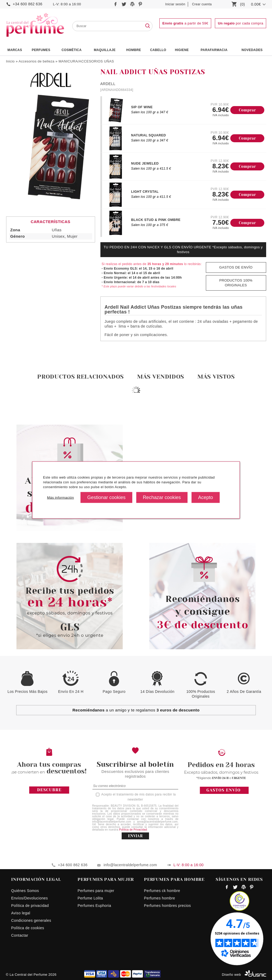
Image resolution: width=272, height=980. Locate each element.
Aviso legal (21, 913)
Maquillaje (105, 50)
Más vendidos (161, 377)
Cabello (158, 50)
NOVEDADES (252, 50)
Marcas (15, 50)
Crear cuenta (202, 4)
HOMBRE (134, 50)
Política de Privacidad (133, 830)
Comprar (247, 110)
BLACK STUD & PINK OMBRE (156, 220)
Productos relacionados (80, 377)
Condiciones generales (31, 920)
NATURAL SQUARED (149, 135)
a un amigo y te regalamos (136, 710)
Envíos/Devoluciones (29, 898)
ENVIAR (135, 836)
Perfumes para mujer (96, 891)
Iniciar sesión (175, 4)
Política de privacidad (30, 906)
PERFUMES (41, 50)
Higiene (182, 50)
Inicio (10, 61)
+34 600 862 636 (27, 4)
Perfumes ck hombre (162, 891)
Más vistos (216, 377)
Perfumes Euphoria (94, 906)
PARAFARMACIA (214, 50)
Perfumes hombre (160, 898)
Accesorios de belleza (37, 61)
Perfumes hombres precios (167, 906)
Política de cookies (28, 928)
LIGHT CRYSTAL (145, 192)
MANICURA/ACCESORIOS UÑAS (86, 61)
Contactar (20, 935)
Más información (60, 497)
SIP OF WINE (142, 107)
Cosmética (72, 50)
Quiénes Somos (25, 891)
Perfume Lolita (90, 898)
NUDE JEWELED (145, 164)
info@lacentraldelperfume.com (130, 865)
